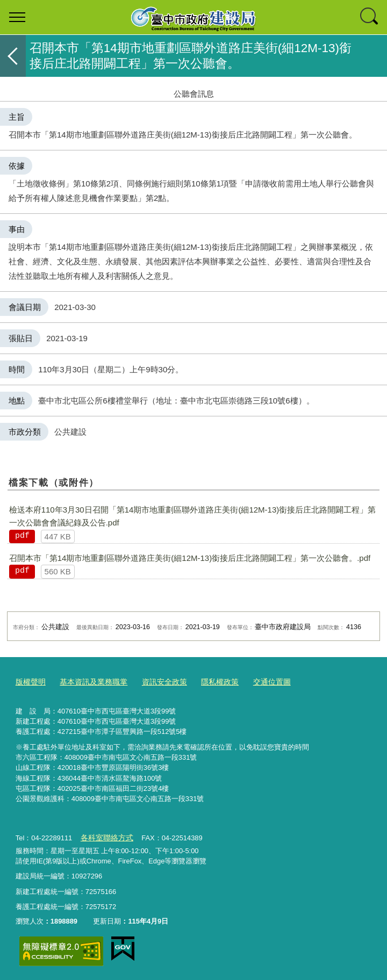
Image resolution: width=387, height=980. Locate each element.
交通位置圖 (258, 682)
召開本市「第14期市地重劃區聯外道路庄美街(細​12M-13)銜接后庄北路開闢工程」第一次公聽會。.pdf (190, 558)
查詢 (370, 17)
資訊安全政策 (156, 682)
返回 (13, 56)
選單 (17, 17)
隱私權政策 (208, 682)
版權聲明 (30, 682)
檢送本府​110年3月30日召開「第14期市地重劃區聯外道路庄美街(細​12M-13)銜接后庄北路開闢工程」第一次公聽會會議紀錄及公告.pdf (193, 516)
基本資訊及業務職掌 (89, 682)
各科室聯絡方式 (105, 836)
